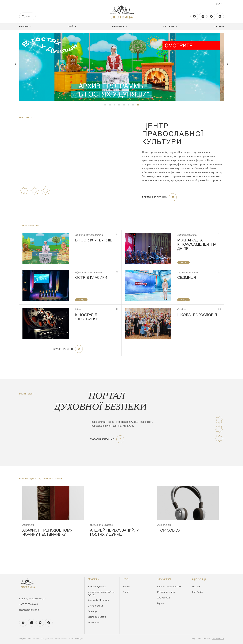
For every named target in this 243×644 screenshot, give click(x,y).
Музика (161, 603)
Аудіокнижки (163, 598)
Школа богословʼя (97, 617)
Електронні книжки (167, 592)
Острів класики (95, 606)
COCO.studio (218, 639)
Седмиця (92, 611)
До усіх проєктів (68, 349)
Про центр (199, 579)
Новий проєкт (95, 622)
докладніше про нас (159, 197)
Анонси (126, 592)
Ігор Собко (198, 592)
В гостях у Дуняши (97, 587)
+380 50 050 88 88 (29, 604)
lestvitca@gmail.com (29, 610)
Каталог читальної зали (169, 587)
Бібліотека (164, 579)
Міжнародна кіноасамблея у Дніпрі (101, 593)
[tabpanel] (122, 67)
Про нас (196, 587)
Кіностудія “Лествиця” (99, 600)
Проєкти (93, 579)
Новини (126, 587)
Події (126, 579)
